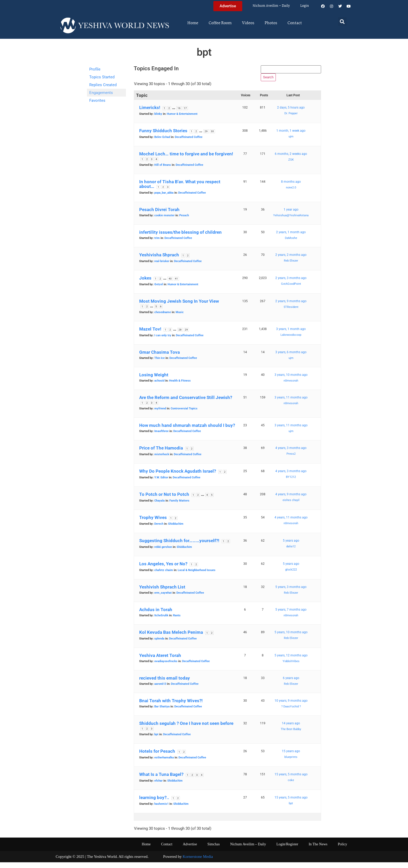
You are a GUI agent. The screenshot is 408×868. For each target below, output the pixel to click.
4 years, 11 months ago (291, 523)
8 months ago (291, 188)
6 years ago (291, 684)
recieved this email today (165, 684)
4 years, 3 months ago (291, 454)
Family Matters (179, 507)
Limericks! (150, 113)
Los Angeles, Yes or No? (163, 570)
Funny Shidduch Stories (163, 137)
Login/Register (287, 850)
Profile (95, 69)
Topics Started (102, 77)
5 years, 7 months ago (291, 616)
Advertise (190, 850)
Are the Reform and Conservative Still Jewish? (186, 403)
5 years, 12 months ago (291, 661)
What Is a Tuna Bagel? (161, 780)
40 (170, 285)
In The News (318, 850)
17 (185, 114)
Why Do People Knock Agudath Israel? (178, 477)
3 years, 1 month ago (291, 335)
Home (193, 23)
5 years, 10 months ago (291, 638)
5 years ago (291, 547)
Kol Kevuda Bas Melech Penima (171, 638)
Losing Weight (154, 381)
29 (206, 137)
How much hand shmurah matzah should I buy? (187, 431)
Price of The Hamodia (161, 454)
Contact (295, 23)
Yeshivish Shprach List (162, 593)
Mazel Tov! (150, 335)
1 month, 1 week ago (291, 137)
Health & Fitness (180, 387)
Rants (177, 621)
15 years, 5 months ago (291, 780)
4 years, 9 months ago (291, 500)
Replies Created (103, 85)
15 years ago (291, 757)
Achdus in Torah (156, 616)
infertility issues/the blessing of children (180, 238)
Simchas (213, 850)
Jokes (145, 284)
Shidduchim (176, 530)
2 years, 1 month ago (291, 238)
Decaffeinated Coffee (189, 143)
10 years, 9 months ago (291, 707)
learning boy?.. (154, 803)
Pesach (184, 221)
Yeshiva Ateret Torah (160, 661)
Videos (248, 23)
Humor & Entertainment (182, 120)
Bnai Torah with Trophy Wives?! (171, 707)
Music (180, 318)
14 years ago (291, 729)
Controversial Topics (184, 414)
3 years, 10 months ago (291, 381)
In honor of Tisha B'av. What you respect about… (180, 190)
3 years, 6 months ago (291, 358)
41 (176, 285)
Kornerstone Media (198, 863)
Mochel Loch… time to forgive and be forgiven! (186, 160)
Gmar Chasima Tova (160, 358)
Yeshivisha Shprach (159, 261)
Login (305, 6)
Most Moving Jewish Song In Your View (179, 307)
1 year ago (291, 216)
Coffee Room (220, 23)
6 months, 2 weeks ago (291, 160)
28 (180, 336)
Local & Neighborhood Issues (197, 576)
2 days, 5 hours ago (291, 113)
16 (179, 114)
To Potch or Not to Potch (164, 500)
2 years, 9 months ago (291, 307)
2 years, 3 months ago (291, 284)
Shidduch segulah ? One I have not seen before (186, 729)
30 (212, 137)
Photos (271, 23)
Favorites (97, 100)
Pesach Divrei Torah (159, 216)
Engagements (101, 93)
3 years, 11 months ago (291, 403)
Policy (342, 850)
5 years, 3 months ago (291, 593)
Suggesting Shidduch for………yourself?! (179, 547)
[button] (342, 21)
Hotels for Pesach (157, 757)
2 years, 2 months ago (291, 261)
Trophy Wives (153, 523)
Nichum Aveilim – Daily (271, 6)
